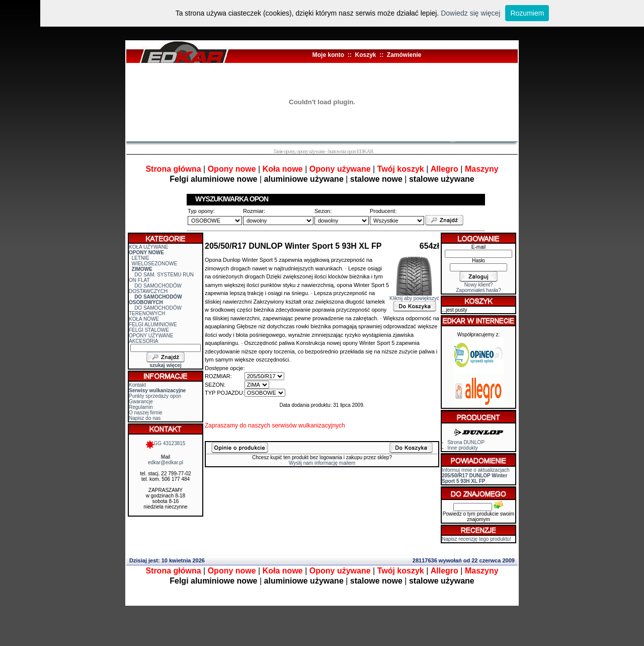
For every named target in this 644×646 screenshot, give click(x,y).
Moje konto (328, 55)
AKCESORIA (143, 341)
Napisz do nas (145, 418)
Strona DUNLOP (466, 442)
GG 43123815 (166, 443)
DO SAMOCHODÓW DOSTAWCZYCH (155, 289)
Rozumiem (527, 13)
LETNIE (141, 258)
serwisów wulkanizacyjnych (308, 425)
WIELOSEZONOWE (155, 264)
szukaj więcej (165, 365)
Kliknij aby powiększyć (414, 296)
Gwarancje (141, 402)
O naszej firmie (146, 413)
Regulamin (141, 407)
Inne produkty (463, 448)
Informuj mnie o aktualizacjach (476, 476)
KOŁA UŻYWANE (149, 247)
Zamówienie (404, 55)
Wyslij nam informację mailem (322, 463)
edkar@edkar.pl (166, 462)
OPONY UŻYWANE (151, 336)
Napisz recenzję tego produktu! (476, 539)
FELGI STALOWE (149, 330)
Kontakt (137, 385)
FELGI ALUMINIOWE (153, 325)
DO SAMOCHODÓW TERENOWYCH (155, 311)
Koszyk (365, 55)
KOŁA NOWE (144, 319)
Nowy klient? (479, 285)
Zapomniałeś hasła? (478, 290)
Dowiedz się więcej (470, 13)
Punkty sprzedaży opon (155, 396)
